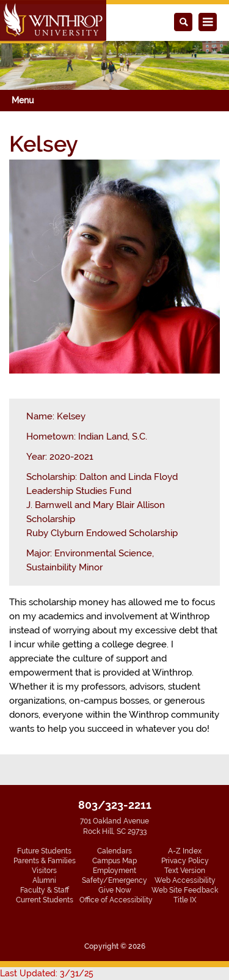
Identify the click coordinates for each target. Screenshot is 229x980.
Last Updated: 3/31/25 (47, 973)
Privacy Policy (185, 861)
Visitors (44, 871)
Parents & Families (45, 861)
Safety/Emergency (114, 880)
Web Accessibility (185, 880)
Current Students (45, 900)
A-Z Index (185, 851)
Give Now (115, 890)
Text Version (185, 871)
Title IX (185, 900)
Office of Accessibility (116, 900)
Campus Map (114, 861)
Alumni (44, 880)
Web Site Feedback (185, 890)
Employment (114, 871)
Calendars (114, 851)
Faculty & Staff (45, 890)
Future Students (44, 851)
